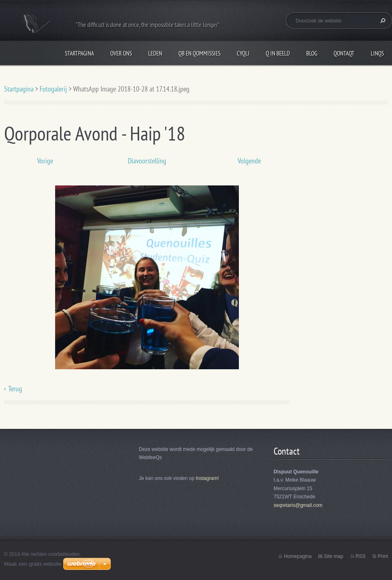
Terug (15, 389)
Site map (333, 556)
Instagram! (207, 478)
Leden (155, 53)
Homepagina (298, 556)
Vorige (45, 161)
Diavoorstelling (147, 161)
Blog (312, 53)
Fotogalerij (53, 89)
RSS (361, 556)
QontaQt (344, 53)
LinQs (377, 53)
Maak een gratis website (33, 564)
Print (383, 556)
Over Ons (121, 53)
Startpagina (79, 53)
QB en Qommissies (199, 53)
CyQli (243, 53)
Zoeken (382, 20)
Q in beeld (278, 53)
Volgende (249, 161)
